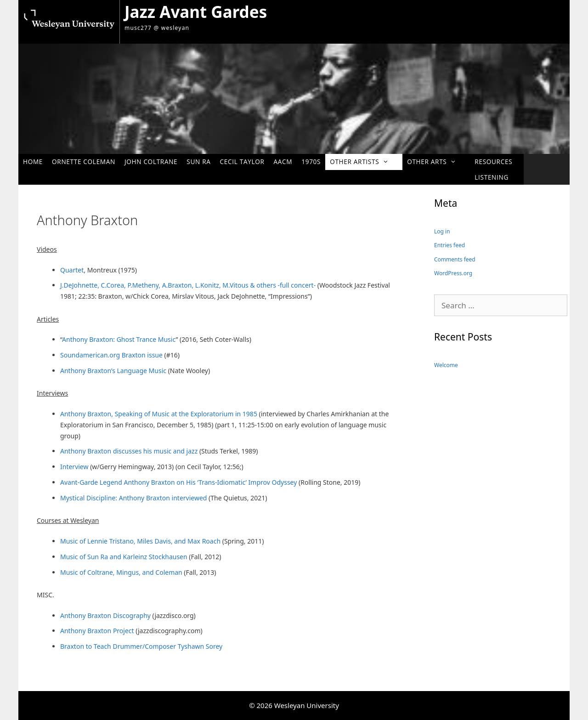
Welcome (446, 365)
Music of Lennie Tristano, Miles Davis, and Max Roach (140, 541)
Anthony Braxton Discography (105, 615)
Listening (492, 177)
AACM (283, 162)
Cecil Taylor (242, 162)
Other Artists (364, 162)
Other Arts (436, 162)
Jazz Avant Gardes (196, 12)
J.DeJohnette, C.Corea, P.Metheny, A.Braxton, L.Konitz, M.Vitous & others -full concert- (189, 285)
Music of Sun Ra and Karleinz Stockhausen (124, 557)
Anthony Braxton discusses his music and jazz (129, 451)
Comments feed (455, 259)
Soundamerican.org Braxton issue (111, 355)
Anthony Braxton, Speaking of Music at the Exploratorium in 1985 (159, 414)
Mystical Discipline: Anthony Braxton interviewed (133, 498)
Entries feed (449, 245)
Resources (493, 162)
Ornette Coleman (84, 162)
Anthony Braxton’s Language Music (114, 371)
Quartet (72, 270)
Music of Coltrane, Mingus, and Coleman (121, 572)
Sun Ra (198, 162)
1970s (311, 162)
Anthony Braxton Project (97, 631)
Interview (75, 467)
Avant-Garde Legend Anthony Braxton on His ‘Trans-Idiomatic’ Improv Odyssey (178, 482)
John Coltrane (151, 162)
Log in (442, 231)
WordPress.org (453, 273)
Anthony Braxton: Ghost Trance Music (119, 339)
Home (33, 162)
